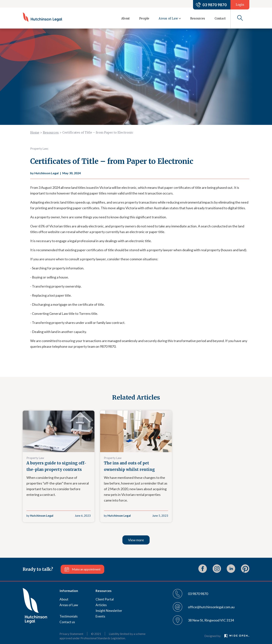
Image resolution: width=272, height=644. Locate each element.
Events (100, 616)
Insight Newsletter (109, 611)
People (144, 18)
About (126, 18)
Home (35, 132)
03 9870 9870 (215, 5)
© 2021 (96, 634)
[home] (42, 17)
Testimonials (69, 616)
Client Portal (105, 599)
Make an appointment (86, 569)
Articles (101, 605)
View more (136, 540)
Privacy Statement (71, 634)
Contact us (67, 622)
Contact (220, 18)
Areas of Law (69, 605)
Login (240, 5)
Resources (198, 18)
